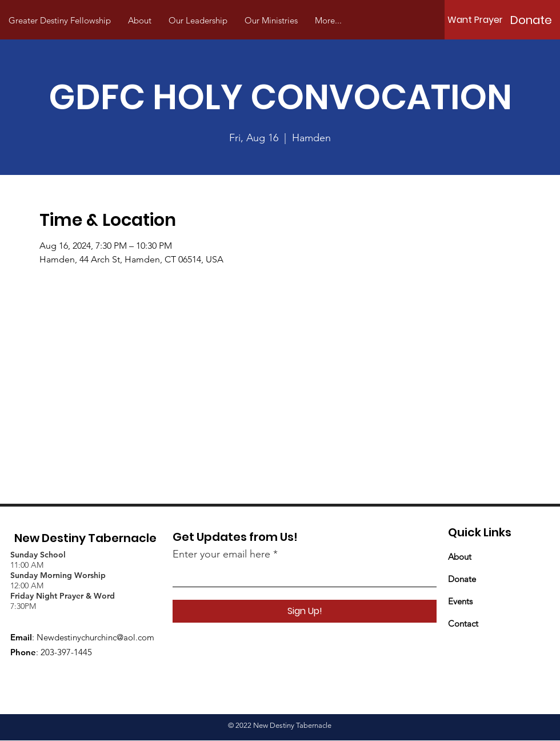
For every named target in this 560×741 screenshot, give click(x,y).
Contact (463, 624)
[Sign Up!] (305, 611)
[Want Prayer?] (478, 20)
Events (460, 601)
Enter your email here (221, 554)
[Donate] (531, 20)
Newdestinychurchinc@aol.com (95, 637)
